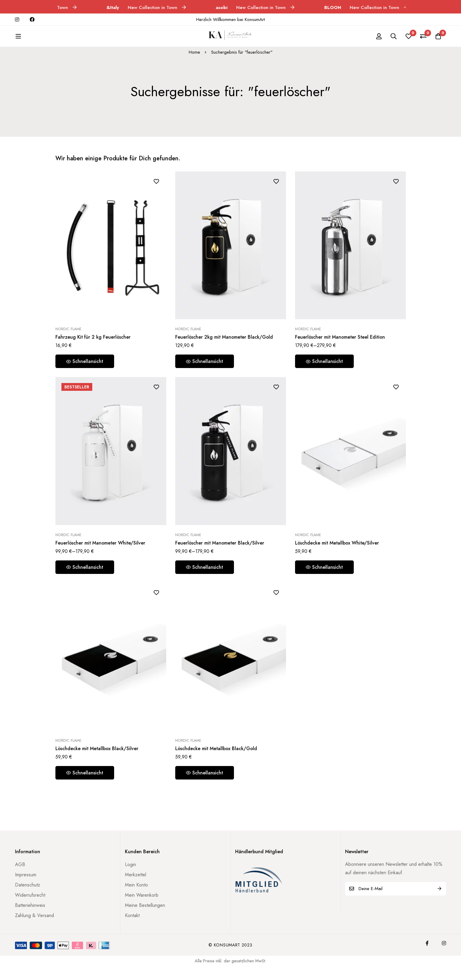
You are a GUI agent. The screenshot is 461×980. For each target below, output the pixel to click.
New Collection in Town (154, 7)
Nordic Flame (68, 336)
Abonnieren (439, 896)
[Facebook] (427, 950)
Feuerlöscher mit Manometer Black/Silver (220, 550)
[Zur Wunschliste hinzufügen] (157, 188)
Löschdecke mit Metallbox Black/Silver (98, 756)
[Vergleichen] (423, 40)
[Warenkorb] (438, 40)
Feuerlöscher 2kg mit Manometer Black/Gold (225, 344)
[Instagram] (444, 950)
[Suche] (393, 40)
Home (194, 59)
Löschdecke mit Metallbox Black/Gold (217, 756)
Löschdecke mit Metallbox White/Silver (338, 550)
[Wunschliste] (408, 40)
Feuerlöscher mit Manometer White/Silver (101, 550)
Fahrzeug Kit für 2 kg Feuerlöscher (93, 344)
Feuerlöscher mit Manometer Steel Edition (341, 344)
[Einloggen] (378, 40)
